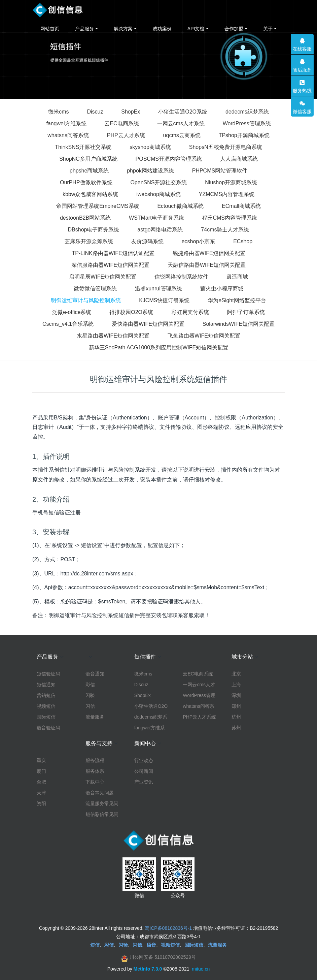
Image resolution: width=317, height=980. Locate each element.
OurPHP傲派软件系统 (86, 182)
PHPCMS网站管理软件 (220, 171)
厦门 (41, 771)
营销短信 (46, 695)
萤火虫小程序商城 (222, 289)
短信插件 (145, 657)
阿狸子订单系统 (246, 312)
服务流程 (95, 760)
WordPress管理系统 (247, 123)
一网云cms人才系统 (181, 123)
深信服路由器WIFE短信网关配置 (110, 265)
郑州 (236, 706)
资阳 (41, 803)
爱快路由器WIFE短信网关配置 (148, 324)
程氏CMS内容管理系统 (230, 218)
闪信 (90, 706)
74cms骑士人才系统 (225, 230)
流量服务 (95, 717)
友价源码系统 (147, 241)
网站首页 (50, 29)
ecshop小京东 (199, 241)
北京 (236, 674)
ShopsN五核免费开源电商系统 (226, 147)
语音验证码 (48, 728)
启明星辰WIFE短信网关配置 (103, 277)
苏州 (236, 728)
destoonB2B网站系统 (85, 218)
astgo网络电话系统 (160, 230)
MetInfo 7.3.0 (148, 969)
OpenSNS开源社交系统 (158, 182)
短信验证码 (48, 674)
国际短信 (46, 717)
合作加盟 (234, 29)
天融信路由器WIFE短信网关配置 (207, 265)
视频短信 (46, 706)
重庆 (41, 760)
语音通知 (95, 674)
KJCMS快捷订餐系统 (164, 300)
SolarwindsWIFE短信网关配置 (239, 324)
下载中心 (95, 782)
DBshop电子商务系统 (94, 230)
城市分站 (242, 657)
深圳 (236, 695)
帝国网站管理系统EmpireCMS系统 (98, 206)
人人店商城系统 (239, 159)
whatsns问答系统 (68, 135)
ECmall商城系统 (241, 206)
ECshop (243, 241)
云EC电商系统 (121, 123)
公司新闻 (144, 771)
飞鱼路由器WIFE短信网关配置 (204, 336)
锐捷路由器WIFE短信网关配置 (209, 253)
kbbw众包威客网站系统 (90, 194)
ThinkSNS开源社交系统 (83, 147)
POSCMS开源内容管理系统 (169, 159)
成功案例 (162, 29)
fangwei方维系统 (66, 123)
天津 (41, 793)
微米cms (58, 112)
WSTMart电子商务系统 (156, 218)
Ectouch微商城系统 (180, 206)
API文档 (196, 29)
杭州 (236, 717)
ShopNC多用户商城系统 (88, 159)
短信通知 (46, 685)
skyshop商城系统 (150, 147)
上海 (236, 685)
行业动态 (144, 760)
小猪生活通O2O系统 (183, 112)
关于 (268, 29)
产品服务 (84, 29)
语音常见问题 (100, 793)
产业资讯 (144, 782)
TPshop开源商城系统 (244, 135)
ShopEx (131, 112)
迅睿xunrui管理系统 (158, 289)
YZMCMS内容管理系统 (227, 194)
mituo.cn (201, 969)
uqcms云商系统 (182, 135)
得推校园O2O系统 (131, 312)
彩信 (90, 685)
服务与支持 (99, 743)
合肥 (41, 782)
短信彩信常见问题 (102, 815)
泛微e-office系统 (72, 312)
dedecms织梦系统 (247, 112)
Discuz (95, 112)
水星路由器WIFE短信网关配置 (113, 336)
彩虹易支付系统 (190, 312)
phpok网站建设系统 (150, 171)
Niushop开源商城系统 (231, 182)
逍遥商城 (237, 277)
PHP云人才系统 (126, 135)
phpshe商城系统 (89, 171)
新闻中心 (145, 743)
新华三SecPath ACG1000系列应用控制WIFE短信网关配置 (158, 347)
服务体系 (95, 771)
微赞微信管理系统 (95, 289)
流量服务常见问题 (102, 804)
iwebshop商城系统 (158, 194)
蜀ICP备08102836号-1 (168, 928)
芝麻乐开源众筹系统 (89, 241)
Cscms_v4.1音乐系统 (68, 324)
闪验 (90, 695)
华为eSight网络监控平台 (237, 300)
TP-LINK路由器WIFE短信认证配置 (113, 253)
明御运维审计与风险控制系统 (86, 300)
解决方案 (123, 29)
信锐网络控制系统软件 (181, 277)
